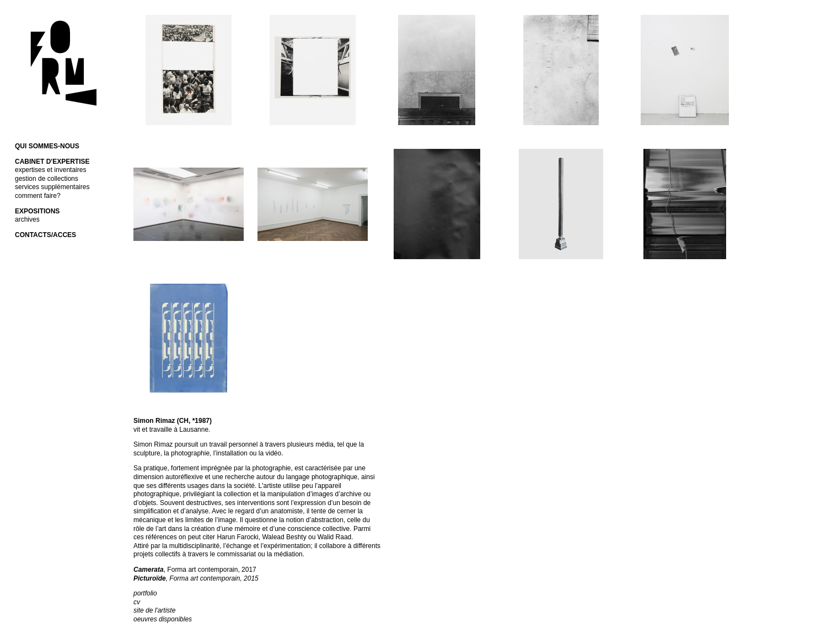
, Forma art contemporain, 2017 (195, 570)
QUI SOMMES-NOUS (47, 146)
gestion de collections (47, 179)
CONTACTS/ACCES (45, 235)
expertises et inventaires (50, 170)
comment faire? (38, 196)
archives (27, 219)
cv (137, 602)
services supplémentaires (52, 187)
